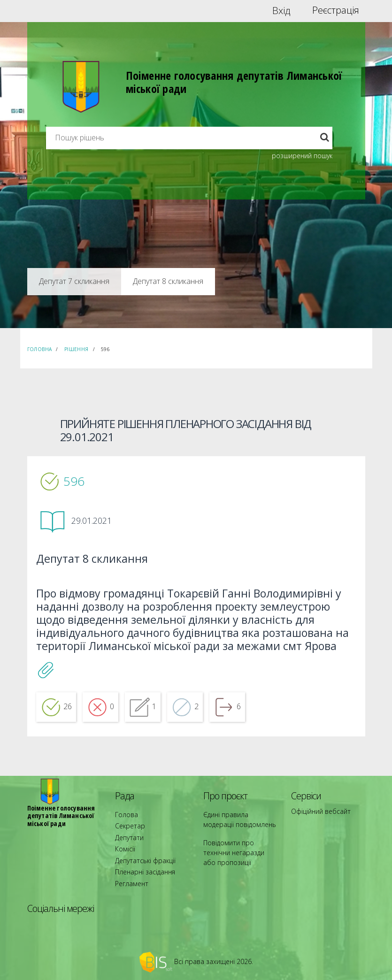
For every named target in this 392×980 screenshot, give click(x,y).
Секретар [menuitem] (127, 842)
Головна (40, 349)
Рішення (77, 349)
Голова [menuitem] (124, 833)
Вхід (281, 10)
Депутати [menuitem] (127, 850)
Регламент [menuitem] (129, 884)
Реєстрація (336, 10)
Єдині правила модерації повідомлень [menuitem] (236, 838)
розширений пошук (302, 156)
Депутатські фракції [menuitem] (140, 867)
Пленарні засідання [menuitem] (141, 876)
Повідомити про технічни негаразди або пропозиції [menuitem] (237, 863)
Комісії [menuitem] (123, 859)
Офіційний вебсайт (317, 830)
